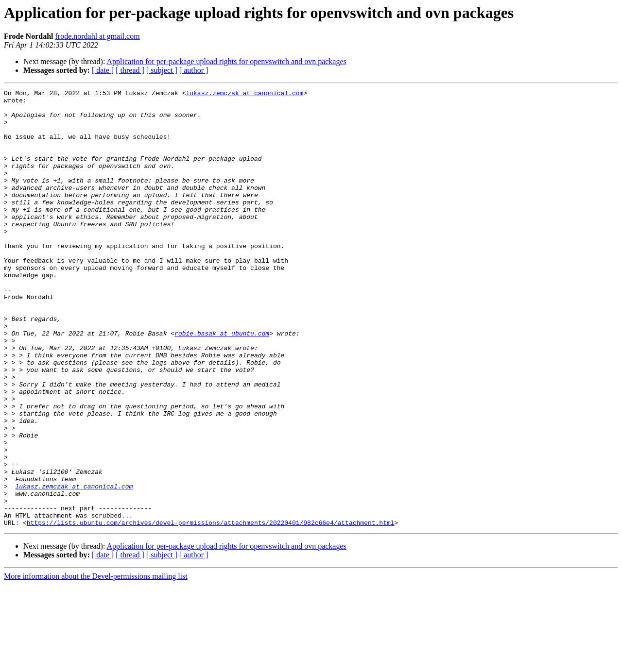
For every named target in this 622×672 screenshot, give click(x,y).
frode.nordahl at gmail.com (97, 36)
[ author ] (194, 70)
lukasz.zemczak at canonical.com (244, 94)
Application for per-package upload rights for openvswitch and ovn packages (227, 61)
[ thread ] (130, 70)
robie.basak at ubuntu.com (222, 383)
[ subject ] (162, 70)
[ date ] (103, 70)
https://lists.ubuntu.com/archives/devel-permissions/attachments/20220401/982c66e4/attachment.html (211, 610)
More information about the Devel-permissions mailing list (96, 664)
